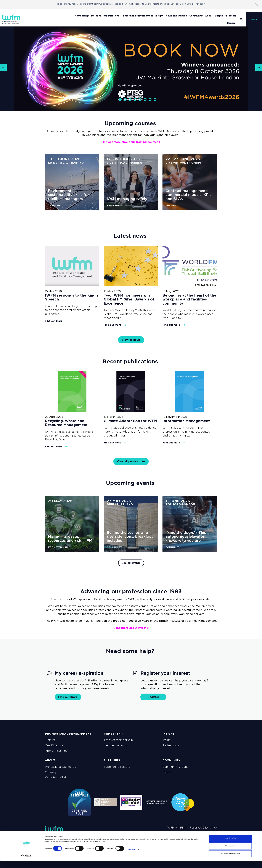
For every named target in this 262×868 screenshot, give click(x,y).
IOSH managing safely (127, 199)
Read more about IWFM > (131, 628)
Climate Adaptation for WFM (131, 421)
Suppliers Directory (117, 767)
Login (254, 19)
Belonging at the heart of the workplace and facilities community (189, 299)
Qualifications (54, 745)
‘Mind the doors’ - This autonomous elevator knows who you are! (186, 537)
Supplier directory (226, 16)
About (209, 16)
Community (196, 16)
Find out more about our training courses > (131, 142)
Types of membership (118, 740)
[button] (3, 69)
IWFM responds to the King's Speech (72, 297)
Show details (132, 857)
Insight (159, 16)
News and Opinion (176, 16)
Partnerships (171, 745)
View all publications (131, 461)
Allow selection (230, 853)
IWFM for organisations (105, 16)
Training (50, 740)
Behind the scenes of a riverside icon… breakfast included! (130, 537)
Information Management (186, 421)
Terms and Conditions (143, 834)
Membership (82, 16)
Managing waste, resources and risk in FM (70, 538)
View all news (131, 340)
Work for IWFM (55, 778)
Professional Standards (60, 767)
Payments (167, 834)
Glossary (51, 772)
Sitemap (98, 834)
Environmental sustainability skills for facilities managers (68, 195)
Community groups (175, 767)
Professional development (137, 16)
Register (153, 697)
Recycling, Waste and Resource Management (66, 423)
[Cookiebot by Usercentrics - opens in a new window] (26, 863)
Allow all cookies (230, 845)
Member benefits (115, 745)
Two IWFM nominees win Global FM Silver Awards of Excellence (129, 299)
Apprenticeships (56, 751)
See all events (131, 563)
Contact (232, 23)
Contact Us (208, 834)
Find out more (56, 321)
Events (167, 772)
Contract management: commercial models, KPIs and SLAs (188, 195)
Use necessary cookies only (230, 861)
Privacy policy (116, 834)
